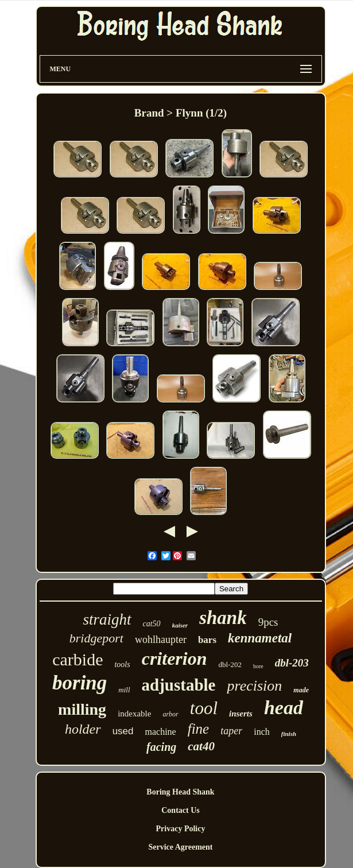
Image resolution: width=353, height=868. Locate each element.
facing (161, 747)
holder (83, 729)
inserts (241, 714)
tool (204, 708)
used (123, 731)
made (301, 690)
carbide (77, 659)
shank (223, 618)
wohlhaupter (161, 640)
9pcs (268, 622)
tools (122, 664)
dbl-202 (230, 664)
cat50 (152, 624)
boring (79, 683)
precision (254, 686)
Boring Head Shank (180, 792)
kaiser (180, 625)
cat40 (201, 746)
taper (231, 731)
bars (207, 640)
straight (107, 619)
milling (82, 709)
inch (262, 732)
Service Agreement (180, 847)
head (284, 708)
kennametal (260, 638)
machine (161, 732)
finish (289, 734)
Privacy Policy (181, 829)
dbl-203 (292, 663)
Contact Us (181, 810)
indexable (134, 714)
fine (199, 729)
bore (258, 666)
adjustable (179, 685)
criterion (174, 658)
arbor (170, 714)
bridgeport (96, 638)
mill (124, 690)
